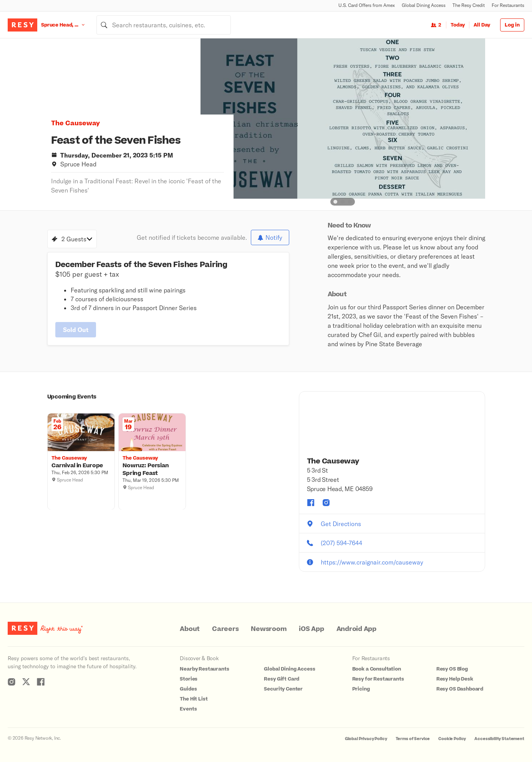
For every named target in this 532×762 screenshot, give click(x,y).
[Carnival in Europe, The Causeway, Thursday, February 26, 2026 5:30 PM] (81, 465)
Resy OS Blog (452, 669)
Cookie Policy (452, 739)
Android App (356, 629)
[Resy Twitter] (26, 682)
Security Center (283, 689)
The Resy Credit (469, 5)
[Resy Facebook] (41, 682)
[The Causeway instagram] (326, 503)
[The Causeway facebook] (311, 503)
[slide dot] (335, 202)
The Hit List (194, 699)
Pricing (361, 689)
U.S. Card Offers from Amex (367, 5)
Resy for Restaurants (378, 679)
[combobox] (164, 25)
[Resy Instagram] (12, 682)
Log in (512, 25)
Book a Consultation (377, 669)
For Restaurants (508, 5)
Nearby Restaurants (204, 669)
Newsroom (269, 629)
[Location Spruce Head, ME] (69, 25)
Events (188, 709)
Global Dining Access (424, 5)
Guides (188, 689)
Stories (189, 679)
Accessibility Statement (499, 739)
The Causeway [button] (75, 123)
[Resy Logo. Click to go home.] (22, 25)
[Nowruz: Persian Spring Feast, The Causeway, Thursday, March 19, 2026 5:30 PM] (152, 469)
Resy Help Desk (455, 679)
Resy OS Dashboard (460, 689)
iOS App (311, 629)
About (190, 629)
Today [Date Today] (458, 25)
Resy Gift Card (282, 679)
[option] (343, 119)
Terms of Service (413, 739)
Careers (225, 629)
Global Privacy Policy (366, 739)
